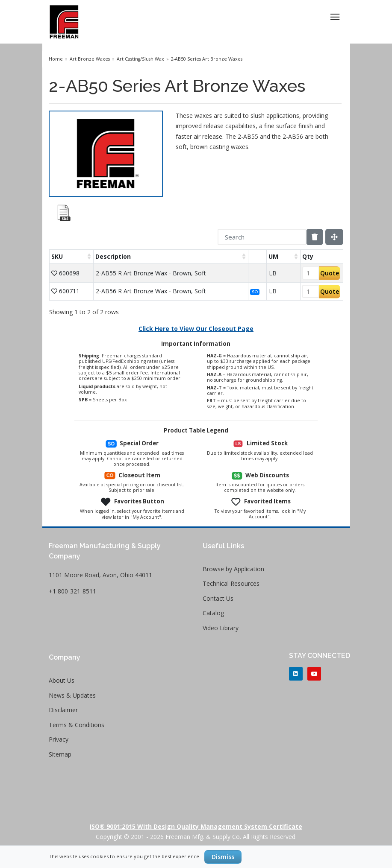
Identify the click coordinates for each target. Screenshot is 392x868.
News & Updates (72, 695)
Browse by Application (233, 569)
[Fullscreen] (334, 237)
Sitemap (60, 754)
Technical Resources (231, 583)
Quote (330, 273)
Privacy (59, 739)
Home (56, 59)
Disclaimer (63, 710)
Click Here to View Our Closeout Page (196, 329)
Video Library (221, 628)
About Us (62, 680)
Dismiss (223, 857)
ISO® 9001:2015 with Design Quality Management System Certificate (196, 826)
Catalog (213, 613)
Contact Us (218, 598)
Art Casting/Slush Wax (140, 59)
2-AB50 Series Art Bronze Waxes (207, 59)
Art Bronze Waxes (90, 59)
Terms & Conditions (77, 725)
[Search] (262, 237)
